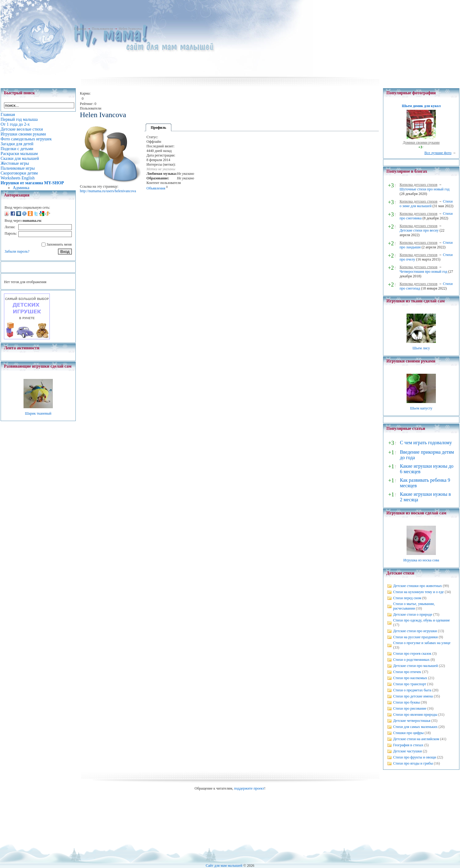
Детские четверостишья (412, 721)
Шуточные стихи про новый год (425, 189)
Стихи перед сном (407, 598)
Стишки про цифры (408, 733)
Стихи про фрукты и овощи (415, 757)
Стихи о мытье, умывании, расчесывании (414, 606)
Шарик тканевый (38, 413)
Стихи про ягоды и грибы (413, 763)
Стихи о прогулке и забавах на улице (422, 643)
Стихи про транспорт (410, 684)
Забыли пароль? (17, 251)
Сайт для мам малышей (224, 866)
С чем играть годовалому (426, 443)
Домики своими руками (421, 142)
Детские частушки (407, 751)
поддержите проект (249, 788)
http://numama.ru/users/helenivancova (108, 191)
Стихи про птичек (407, 672)
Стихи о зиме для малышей (426, 204)
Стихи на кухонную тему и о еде (418, 592)
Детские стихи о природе (413, 614)
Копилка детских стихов (418, 185)
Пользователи (102, 29)
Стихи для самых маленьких (415, 727)
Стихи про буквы (407, 702)
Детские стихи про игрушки (415, 631)
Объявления (156, 188)
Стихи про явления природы (415, 715)
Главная (80, 29)
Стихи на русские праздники (415, 637)
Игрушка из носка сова (421, 560)
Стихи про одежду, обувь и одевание (422, 620)
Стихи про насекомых (410, 678)
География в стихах (408, 745)
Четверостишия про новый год (423, 272)
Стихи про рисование (410, 708)
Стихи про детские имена (413, 696)
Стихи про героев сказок (412, 654)
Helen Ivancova (130, 29)
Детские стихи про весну (419, 230)
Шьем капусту (421, 408)
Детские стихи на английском (416, 739)
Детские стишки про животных (418, 586)
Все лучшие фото (438, 153)
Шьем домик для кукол (421, 106)
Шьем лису (421, 348)
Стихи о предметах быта (412, 690)
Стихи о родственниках (411, 660)
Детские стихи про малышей (416, 666)
